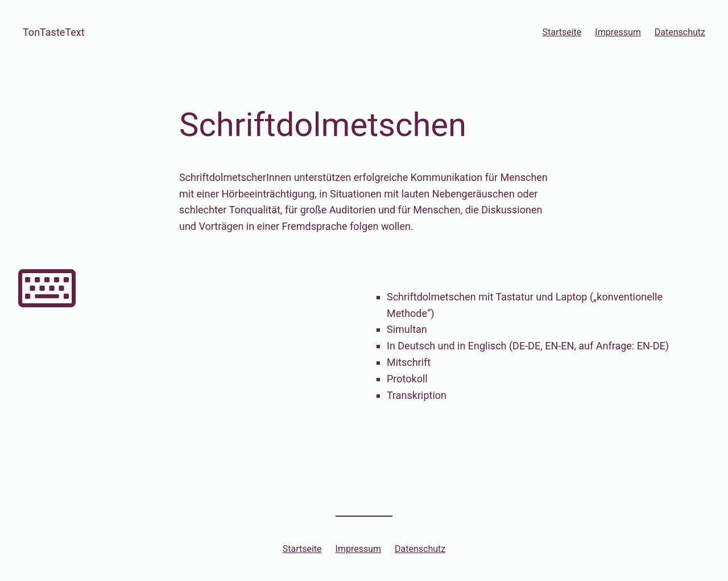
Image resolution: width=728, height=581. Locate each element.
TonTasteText (54, 32)
